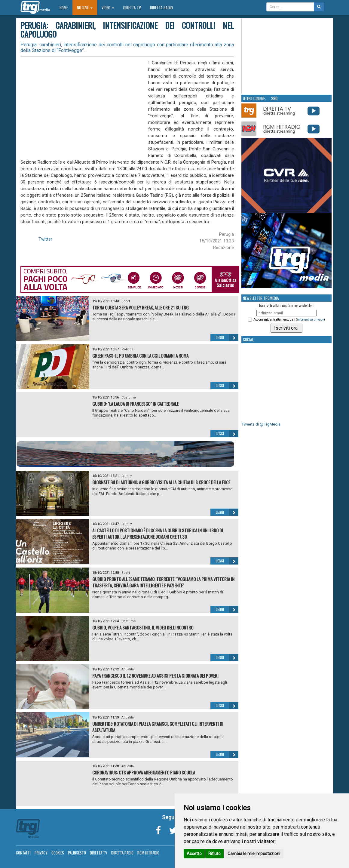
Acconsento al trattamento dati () (289, 320)
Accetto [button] (194, 854)
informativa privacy (310, 320)
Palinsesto (77, 853)
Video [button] (108, 8)
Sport (126, 301)
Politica (127, 349)
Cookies (58, 853)
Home (66, 7)
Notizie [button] (85, 8)
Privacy (41, 853)
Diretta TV (132, 8)
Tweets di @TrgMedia (261, 424)
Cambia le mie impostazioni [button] (254, 854)
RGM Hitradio (148, 853)
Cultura (127, 476)
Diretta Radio (161, 8)
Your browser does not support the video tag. (287, 56)
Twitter (45, 239)
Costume (129, 397)
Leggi (227, 337)
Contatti (23, 853)
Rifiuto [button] (214, 854)
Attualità (128, 669)
